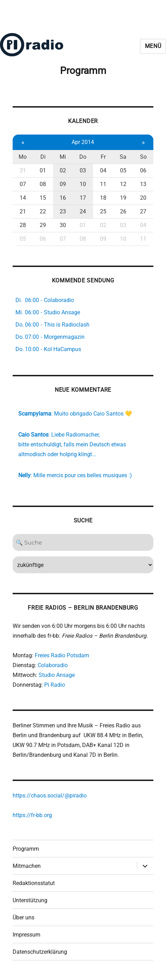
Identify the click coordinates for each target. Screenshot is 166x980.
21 (23, 211)
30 (63, 225)
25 (103, 211)
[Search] (83, 542)
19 (123, 198)
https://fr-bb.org (32, 815)
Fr (103, 157)
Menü (153, 46)
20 (143, 198)
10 (83, 184)
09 (63, 184)
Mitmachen (27, 866)
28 (23, 225)
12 (123, 184)
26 (123, 211)
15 (43, 198)
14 (23, 198)
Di (43, 157)
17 (83, 198)
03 (83, 170)
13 (143, 184)
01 (43, 170)
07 (23, 184)
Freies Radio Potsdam (62, 655)
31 (23, 170)
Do (83, 157)
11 (103, 184)
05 (123, 170)
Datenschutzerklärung (40, 952)
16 (63, 198)
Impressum (26, 935)
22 (43, 211)
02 (63, 170)
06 (143, 170)
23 (63, 211)
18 (103, 198)
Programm (26, 849)
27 (143, 211)
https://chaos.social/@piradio (50, 796)
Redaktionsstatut (34, 883)
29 (43, 225)
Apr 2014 (83, 142)
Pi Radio (55, 685)
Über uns (24, 917)
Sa (123, 157)
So (143, 157)
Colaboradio (53, 665)
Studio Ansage (57, 675)
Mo (23, 157)
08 (43, 184)
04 (103, 170)
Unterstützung (30, 900)
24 (83, 211)
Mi (63, 157)
